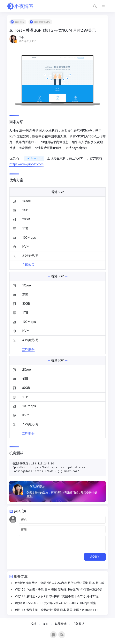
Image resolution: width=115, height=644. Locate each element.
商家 (46, 624)
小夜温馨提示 (36, 486)
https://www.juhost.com (26, 164)
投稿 (34, 624)
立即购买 (28, 265)
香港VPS (19, 22)
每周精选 (61, 624)
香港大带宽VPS (42, 22)
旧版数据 (79, 624)
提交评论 (95, 557)
